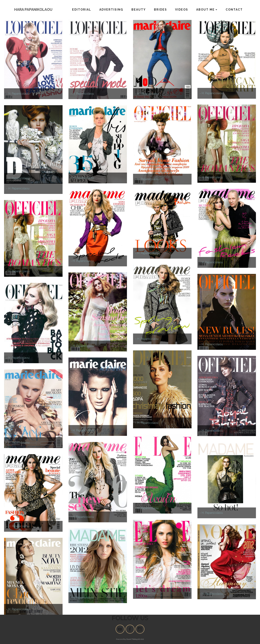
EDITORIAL (82, 10)
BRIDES (160, 10)
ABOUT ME (205, 10)
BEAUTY (139, 10)
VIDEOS (182, 10)
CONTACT (234, 10)
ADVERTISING (111, 10)
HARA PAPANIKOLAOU (33, 9)
